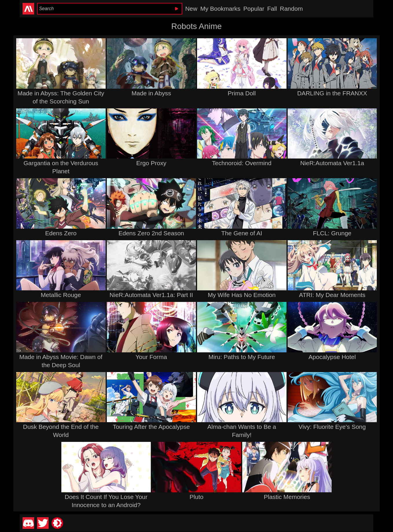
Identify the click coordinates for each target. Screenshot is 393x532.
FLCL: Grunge (332, 233)
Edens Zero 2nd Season (151, 233)
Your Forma (151, 357)
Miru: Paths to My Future (242, 357)
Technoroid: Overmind (242, 163)
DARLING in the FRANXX (332, 93)
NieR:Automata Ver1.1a (332, 163)
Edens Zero (61, 233)
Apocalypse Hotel (332, 357)
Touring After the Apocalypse (151, 427)
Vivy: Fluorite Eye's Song (332, 427)
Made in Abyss (151, 93)
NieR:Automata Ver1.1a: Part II (151, 295)
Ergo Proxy (151, 163)
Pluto (197, 497)
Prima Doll (242, 93)
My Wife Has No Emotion (242, 295)
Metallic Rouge (61, 295)
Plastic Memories (287, 497)
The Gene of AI (242, 233)
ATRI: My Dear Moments (332, 295)
